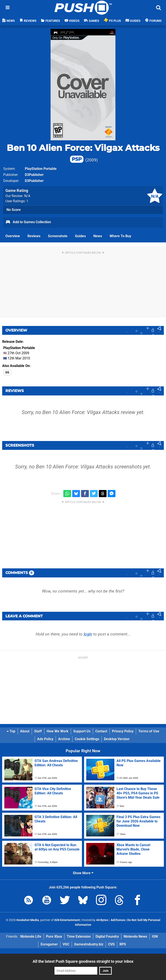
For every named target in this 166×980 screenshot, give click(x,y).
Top (11, 731)
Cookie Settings (87, 739)
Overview (13, 236)
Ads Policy (45, 739)
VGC (66, 944)
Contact (101, 731)
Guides (80, 236)
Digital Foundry (107, 937)
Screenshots (58, 236)
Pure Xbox (54, 937)
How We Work (58, 731)
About (25, 731)
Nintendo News (135, 937)
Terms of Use (149, 731)
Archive (64, 739)
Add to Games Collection (28, 222)
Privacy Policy (123, 731)
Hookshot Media (28, 920)
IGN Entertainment (67, 920)
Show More (83, 873)
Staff (38, 731)
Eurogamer (49, 944)
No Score (14, 210)
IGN (155, 937)
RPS (123, 944)
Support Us (82, 731)
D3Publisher (34, 175)
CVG (111, 944)
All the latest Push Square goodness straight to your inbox (83, 961)
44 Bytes (102, 920)
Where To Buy (120, 236)
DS (7, 372)
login (88, 634)
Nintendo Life (31, 937)
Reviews (34, 236)
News (98, 236)
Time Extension (79, 937)
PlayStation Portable (41, 169)
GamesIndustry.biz (89, 944)
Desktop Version (117, 739)
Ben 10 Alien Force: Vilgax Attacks (83, 153)
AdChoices (118, 920)
